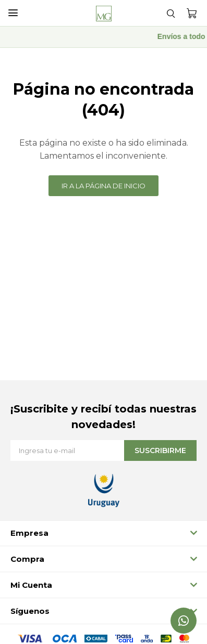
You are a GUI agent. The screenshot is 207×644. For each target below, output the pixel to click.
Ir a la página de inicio (103, 186)
